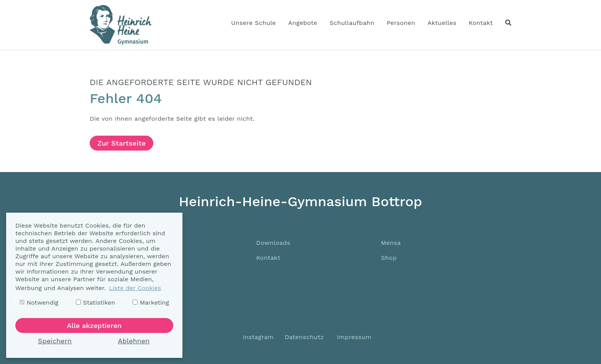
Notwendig (39, 303)
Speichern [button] (55, 341)
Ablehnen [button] (134, 341)
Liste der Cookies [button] (135, 288)
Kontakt (268, 258)
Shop (389, 258)
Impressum (354, 337)
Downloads (273, 243)
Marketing (151, 303)
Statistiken (95, 303)
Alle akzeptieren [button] (94, 325)
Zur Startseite (122, 143)
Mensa (391, 243)
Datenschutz (304, 337)
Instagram (257, 337)
